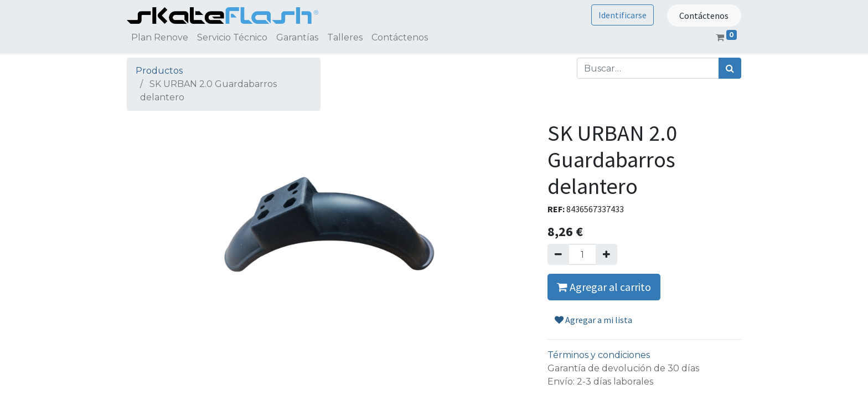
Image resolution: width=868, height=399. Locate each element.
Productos (159, 71)
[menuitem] (160, 38)
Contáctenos (704, 16)
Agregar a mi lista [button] (593, 320)
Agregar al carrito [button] (604, 287)
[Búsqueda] (730, 68)
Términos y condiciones (599, 355)
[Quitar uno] (558, 254)
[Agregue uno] (606, 254)
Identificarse (622, 15)
